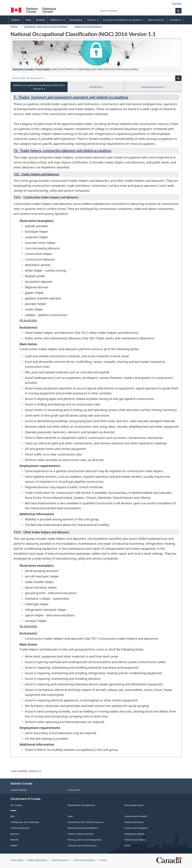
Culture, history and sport (80, 834)
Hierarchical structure (153, 87)
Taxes (70, 816)
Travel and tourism (20, 828)
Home (14, 26)
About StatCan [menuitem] (156, 20)
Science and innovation (136, 828)
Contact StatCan (19, 790)
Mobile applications (37, 860)
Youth (127, 846)
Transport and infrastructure (82, 846)
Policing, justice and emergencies (84, 840)
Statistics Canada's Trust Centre (31, 69)
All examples (28, 320)
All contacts (16, 805)
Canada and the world (136, 816)
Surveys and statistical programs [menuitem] (123, 20)
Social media (17, 860)
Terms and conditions (84, 860)
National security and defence (83, 828)
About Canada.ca (60, 860)
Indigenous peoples (135, 834)
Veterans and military (135, 840)
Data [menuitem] (28, 20)
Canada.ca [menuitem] (175, 20)
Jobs (13, 816)
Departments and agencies (81, 805)
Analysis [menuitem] (41, 20)
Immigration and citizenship (25, 822)
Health (14, 846)
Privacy (103, 860)
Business (15, 834)
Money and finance (134, 822)
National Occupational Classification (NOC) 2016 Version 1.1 (39, 87)
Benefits (15, 840)
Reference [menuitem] (58, 20)
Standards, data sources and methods (46, 26)
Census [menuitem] (93, 20)
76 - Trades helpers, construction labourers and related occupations (63, 151)
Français (177, 3)
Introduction (96, 87)
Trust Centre (74, 790)
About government (134, 805)
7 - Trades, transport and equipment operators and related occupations (71, 97)
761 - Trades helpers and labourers (36, 174)
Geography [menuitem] (76, 20)
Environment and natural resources (85, 822)
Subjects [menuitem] (16, 20)
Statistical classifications (88, 26)
